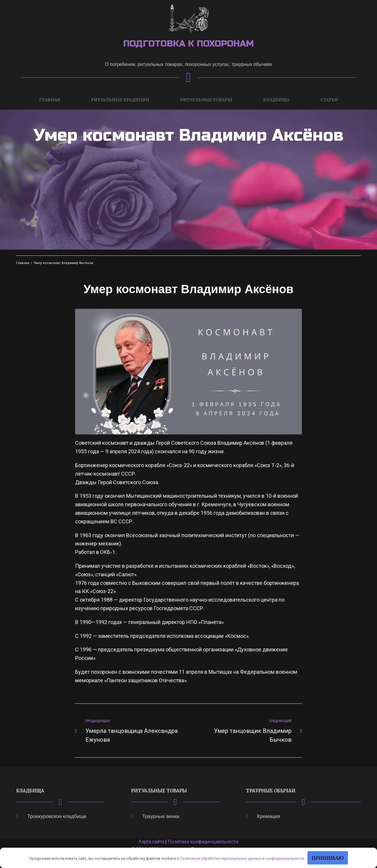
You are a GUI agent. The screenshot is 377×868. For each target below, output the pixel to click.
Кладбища (276, 100)
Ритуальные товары (206, 100)
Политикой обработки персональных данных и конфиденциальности (242, 858)
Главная (50, 100)
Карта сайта (151, 842)
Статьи (329, 100)
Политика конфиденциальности (203, 842)
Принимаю (328, 858)
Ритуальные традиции (120, 100)
